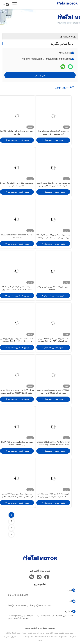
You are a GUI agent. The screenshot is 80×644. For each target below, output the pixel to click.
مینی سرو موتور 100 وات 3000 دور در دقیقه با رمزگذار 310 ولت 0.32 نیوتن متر (53, 340)
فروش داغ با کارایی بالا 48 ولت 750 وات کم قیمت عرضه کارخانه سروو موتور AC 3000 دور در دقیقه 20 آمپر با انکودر (53, 495)
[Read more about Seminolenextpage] (11, 528)
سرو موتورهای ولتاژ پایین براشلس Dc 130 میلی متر (17, 133)
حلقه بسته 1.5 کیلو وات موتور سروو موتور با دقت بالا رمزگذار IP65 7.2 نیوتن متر (17, 340)
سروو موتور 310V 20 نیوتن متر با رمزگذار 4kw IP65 (53, 288)
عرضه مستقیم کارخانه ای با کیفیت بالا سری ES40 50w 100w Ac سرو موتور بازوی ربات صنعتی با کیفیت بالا (17, 288)
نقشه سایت (30, 628)
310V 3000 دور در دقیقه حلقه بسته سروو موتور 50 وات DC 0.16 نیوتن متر (53, 392)
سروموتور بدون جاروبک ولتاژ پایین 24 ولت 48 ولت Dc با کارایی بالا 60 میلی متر (53, 184)
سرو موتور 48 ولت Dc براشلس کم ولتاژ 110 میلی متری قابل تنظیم (53, 133)
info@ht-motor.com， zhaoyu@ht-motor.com (46, 59)
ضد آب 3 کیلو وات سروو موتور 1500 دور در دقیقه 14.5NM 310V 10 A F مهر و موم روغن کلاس (17, 392)
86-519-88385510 (18, 595)
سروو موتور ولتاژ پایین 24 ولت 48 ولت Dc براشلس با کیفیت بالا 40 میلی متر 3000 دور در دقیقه (53, 236)
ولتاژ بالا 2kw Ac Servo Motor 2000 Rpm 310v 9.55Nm (17, 236)
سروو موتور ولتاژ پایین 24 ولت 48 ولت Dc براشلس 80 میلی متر (17, 184)
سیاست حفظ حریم (46, 628)
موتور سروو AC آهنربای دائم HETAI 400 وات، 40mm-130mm (17, 443)
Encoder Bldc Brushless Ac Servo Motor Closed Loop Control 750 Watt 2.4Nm (53, 443)
